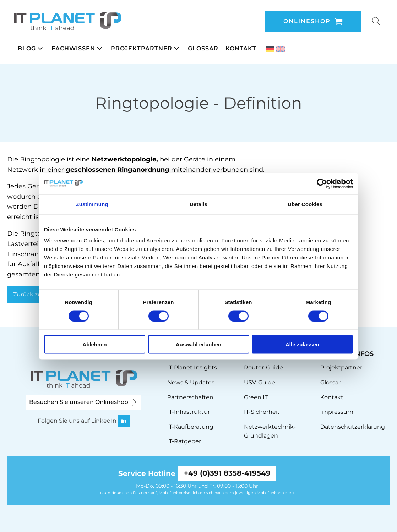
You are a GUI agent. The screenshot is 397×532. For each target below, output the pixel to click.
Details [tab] (198, 204)
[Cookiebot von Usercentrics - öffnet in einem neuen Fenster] (322, 183)
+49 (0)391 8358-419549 (227, 473)
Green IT (256, 397)
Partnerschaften (190, 397)
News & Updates (191, 382)
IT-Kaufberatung (190, 427)
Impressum (337, 412)
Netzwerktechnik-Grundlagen (270, 431)
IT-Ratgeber (184, 441)
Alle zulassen (302, 344)
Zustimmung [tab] (92, 204)
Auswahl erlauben (198, 344)
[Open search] (376, 21)
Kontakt (332, 397)
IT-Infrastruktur (189, 412)
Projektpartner (341, 368)
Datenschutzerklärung (353, 427)
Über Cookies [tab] (305, 204)
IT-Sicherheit (262, 412)
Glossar (330, 382)
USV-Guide (260, 382)
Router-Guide (263, 368)
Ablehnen (94, 344)
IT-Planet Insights (192, 368)
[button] (31, 49)
